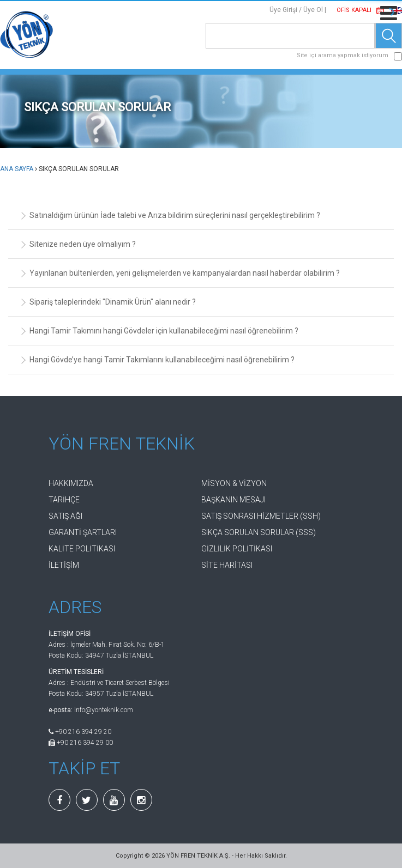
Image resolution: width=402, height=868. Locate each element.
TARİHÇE (64, 500)
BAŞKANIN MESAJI (233, 500)
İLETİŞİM (64, 565)
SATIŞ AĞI (65, 516)
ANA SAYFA (17, 169)
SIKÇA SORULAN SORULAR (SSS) (259, 532)
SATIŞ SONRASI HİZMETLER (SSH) (261, 516)
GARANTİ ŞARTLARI (83, 532)
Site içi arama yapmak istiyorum (343, 55)
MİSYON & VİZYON (234, 483)
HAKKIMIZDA (71, 483)
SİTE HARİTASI (227, 565)
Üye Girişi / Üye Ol (296, 10)
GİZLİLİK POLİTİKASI (237, 549)
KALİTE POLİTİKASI (82, 549)
